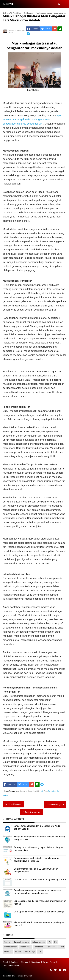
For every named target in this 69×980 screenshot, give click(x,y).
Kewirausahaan (11, 947)
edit (42, 791)
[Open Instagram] (60, 970)
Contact (14, 962)
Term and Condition (11, 966)
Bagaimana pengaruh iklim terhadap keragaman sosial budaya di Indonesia (37, 860)
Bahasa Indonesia (21, 942)
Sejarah (18, 952)
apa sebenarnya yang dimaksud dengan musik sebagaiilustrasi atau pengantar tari (32, 120)
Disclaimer (35, 962)
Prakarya (8, 952)
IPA (49, 942)
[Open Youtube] (65, 970)
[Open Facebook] (51, 970)
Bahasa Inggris (38, 942)
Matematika (26, 947)
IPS (56, 942)
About (5, 962)
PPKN (61, 947)
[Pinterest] (55, 29)
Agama (7, 942)
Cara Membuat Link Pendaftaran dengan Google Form (40, 880)
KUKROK (29, 976)
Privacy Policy (49, 962)
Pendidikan (52, 791)
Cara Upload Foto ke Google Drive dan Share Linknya (39, 912)
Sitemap (24, 962)
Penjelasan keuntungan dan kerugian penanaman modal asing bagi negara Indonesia (38, 892)
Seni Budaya (30, 952)
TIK (40, 952)
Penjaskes (51, 947)
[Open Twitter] (55, 970)
